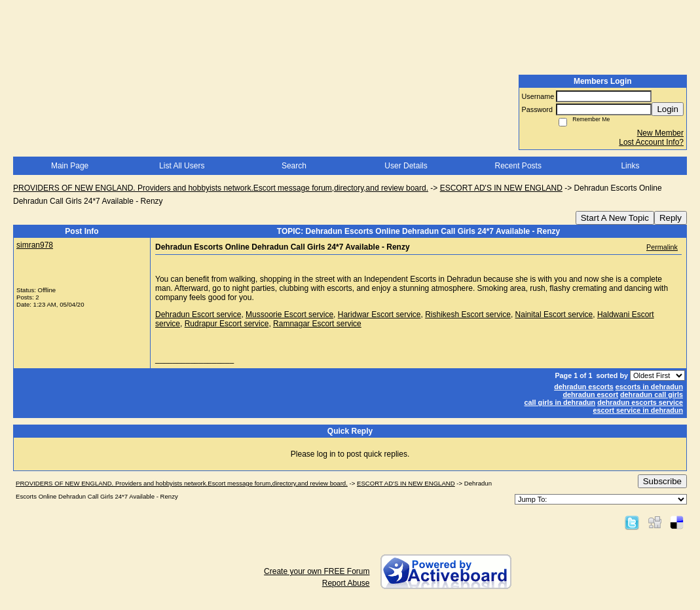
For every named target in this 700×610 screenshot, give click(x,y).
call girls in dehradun (560, 402)
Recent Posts (518, 166)
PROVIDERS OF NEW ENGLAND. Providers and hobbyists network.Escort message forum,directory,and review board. (221, 188)
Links (630, 166)
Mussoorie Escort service (289, 315)
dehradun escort (590, 394)
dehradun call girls (652, 394)
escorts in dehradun (649, 387)
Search (294, 166)
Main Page (70, 166)
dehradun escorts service (640, 402)
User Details (406, 166)
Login (668, 109)
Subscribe (662, 481)
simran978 (35, 245)
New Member (660, 133)
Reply (671, 218)
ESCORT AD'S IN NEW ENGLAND (501, 188)
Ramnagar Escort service (317, 324)
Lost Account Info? (651, 142)
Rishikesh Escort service (468, 315)
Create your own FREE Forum (317, 571)
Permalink (662, 247)
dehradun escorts (584, 387)
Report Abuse (346, 583)
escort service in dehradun (638, 410)
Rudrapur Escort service (227, 324)
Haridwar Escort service (379, 315)
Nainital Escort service (554, 315)
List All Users (182, 166)
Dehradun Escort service (198, 315)
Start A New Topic (615, 218)
